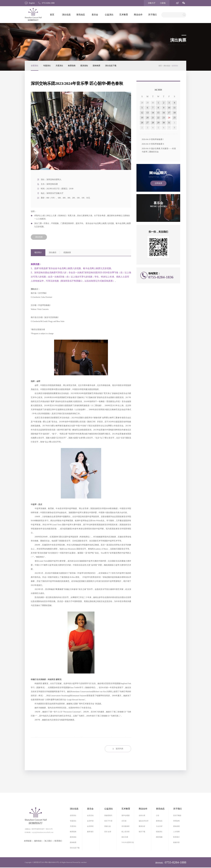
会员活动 (90, 815)
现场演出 (159, 832)
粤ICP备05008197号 (52, 862)
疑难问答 (176, 842)
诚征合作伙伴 (144, 821)
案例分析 (142, 826)
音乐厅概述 (177, 815)
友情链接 (28, 841)
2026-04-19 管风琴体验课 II (153, 144)
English (30, 3)
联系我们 (58, 841)
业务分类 (142, 815)
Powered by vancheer (80, 862)
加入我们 (48, 841)
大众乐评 (159, 826)
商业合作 (138, 15)
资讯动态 (81, 15)
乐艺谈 (124, 821)
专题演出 (47, 66)
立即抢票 (158, 183)
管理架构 (176, 821)
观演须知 (84, 66)
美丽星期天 (108, 815)
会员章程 (90, 826)
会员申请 (90, 821)
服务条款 (38, 841)
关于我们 (152, 15)
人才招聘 (176, 832)
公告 (158, 815)
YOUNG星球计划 (128, 842)
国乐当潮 (125, 837)
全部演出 (35, 66)
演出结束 (39, 237)
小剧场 (163, 3)
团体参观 (176, 826)
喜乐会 (95, 15)
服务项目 (90, 832)
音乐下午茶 (108, 821)
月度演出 (59, 66)
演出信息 (66, 15)
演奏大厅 (152, 3)
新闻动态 (159, 821)
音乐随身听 (126, 826)
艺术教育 (124, 15)
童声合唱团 (126, 815)
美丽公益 (108, 826)
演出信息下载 (111, 66)
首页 (52, 15)
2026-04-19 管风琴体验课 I (153, 139)
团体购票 (96, 66)
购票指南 (72, 66)
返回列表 (118, 749)
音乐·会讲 (108, 832)
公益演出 (109, 15)
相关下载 (142, 832)
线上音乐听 (126, 832)
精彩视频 (159, 837)
